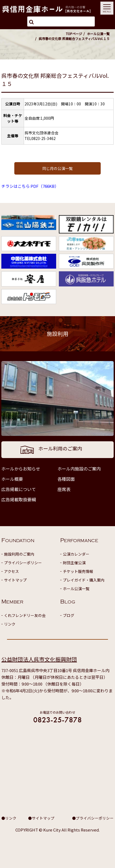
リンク (10, 624)
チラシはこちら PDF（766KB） (30, 186)
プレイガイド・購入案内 (84, 580)
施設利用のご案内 (19, 554)
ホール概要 (12, 479)
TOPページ (74, 34)
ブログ (69, 615)
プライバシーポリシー (23, 563)
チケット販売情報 (78, 571)
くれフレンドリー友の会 (25, 615)
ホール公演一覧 (98, 34)
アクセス (11, 571)
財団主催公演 (74, 563)
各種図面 (66, 479)
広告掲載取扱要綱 (19, 499)
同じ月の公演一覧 (57, 168)
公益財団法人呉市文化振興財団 (39, 659)
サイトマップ (15, 580)
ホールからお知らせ (21, 469)
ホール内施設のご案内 (79, 469)
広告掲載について (19, 489)
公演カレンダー (76, 554)
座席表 (64, 489)
